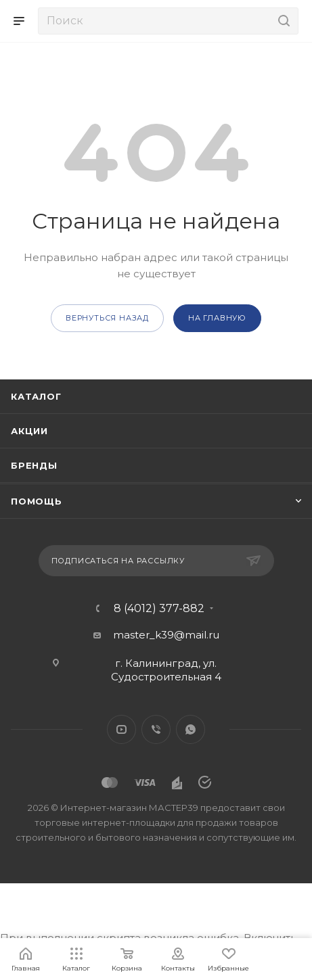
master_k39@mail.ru (166, 635)
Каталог (36, 396)
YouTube (121, 729)
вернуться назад (107, 318)
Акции (29, 431)
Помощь (37, 501)
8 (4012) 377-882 (159, 609)
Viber (156, 729)
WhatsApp (191, 729)
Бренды (34, 465)
